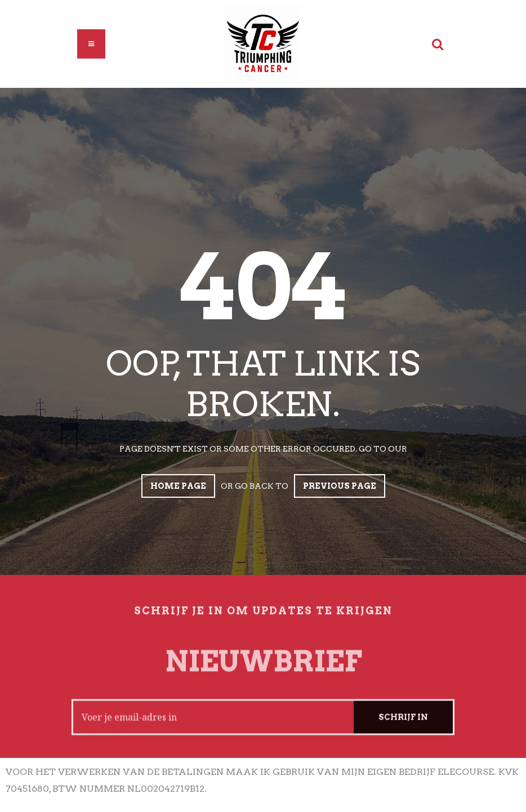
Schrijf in (403, 724)
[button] (91, 44)
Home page (178, 486)
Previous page (340, 486)
